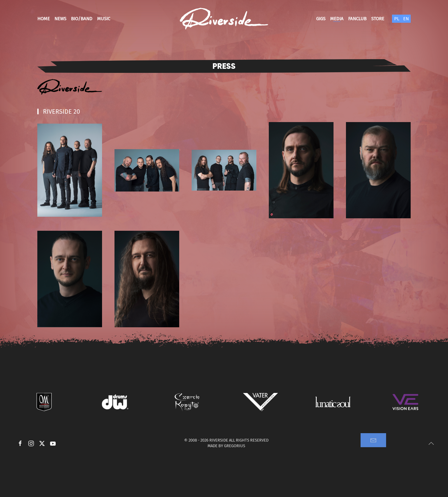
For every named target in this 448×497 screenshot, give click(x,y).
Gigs (321, 19)
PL (397, 19)
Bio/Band (82, 19)
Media (337, 19)
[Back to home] (224, 19)
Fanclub (357, 19)
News (60, 19)
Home (44, 19)
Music (104, 19)
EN (406, 19)
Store (378, 19)
